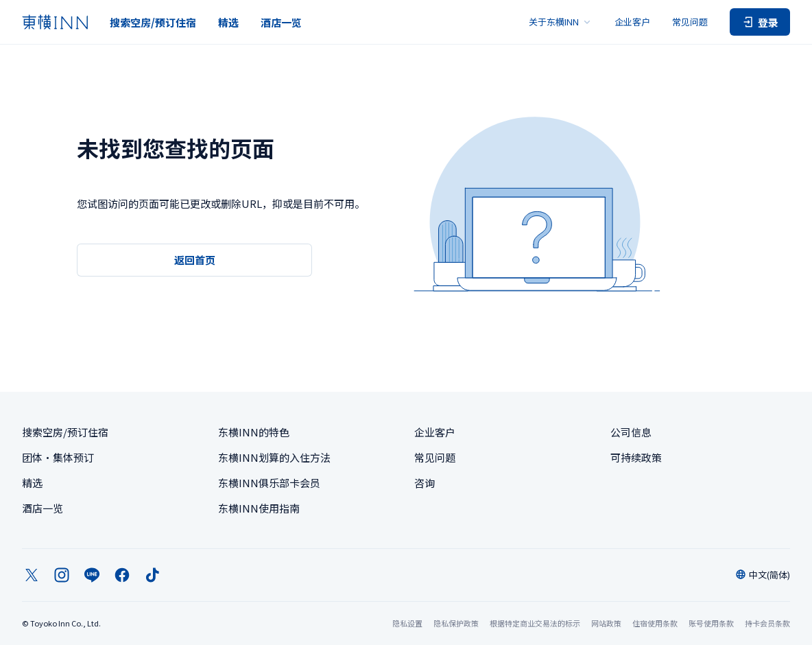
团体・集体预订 (58, 457)
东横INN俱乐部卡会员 (269, 483)
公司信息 (631, 432)
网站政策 (606, 623)
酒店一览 (281, 22)
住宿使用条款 (655, 623)
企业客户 (632, 22)
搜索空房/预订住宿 (153, 22)
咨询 (425, 483)
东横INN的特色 (254, 432)
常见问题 (690, 22)
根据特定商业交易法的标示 (535, 623)
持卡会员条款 (767, 623)
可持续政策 (636, 457)
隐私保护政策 (456, 623)
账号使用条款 (711, 623)
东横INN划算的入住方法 (274, 457)
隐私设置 (407, 623)
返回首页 (195, 260)
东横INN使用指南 (259, 508)
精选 (228, 22)
